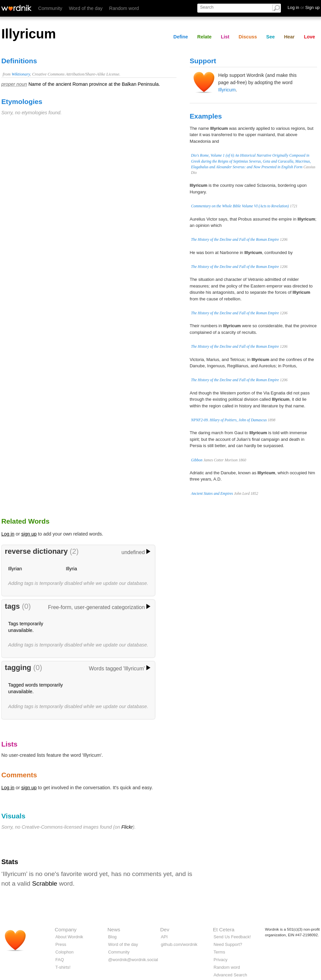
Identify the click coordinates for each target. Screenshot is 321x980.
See (271, 37)
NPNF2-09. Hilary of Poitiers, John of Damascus (229, 420)
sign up (29, 534)
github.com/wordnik (179, 944)
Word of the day (86, 8)
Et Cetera (224, 929)
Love (309, 37)
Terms (219, 952)
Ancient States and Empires (212, 493)
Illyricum (227, 90)
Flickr (127, 827)
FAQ (60, 960)
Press (61, 944)
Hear (289, 37)
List (225, 37)
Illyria (72, 569)
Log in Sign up (304, 7)
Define (181, 37)
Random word (124, 8)
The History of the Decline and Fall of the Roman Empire (235, 239)
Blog (112, 937)
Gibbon (197, 460)
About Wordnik (69, 937)
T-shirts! (63, 967)
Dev (165, 929)
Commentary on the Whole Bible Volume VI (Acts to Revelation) (240, 206)
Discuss (248, 37)
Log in (8, 534)
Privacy (221, 960)
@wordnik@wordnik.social (133, 960)
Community (50, 8)
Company (66, 929)
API (164, 937)
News (114, 929)
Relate (204, 37)
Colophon (64, 952)
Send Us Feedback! (232, 937)
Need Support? (228, 944)
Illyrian (15, 569)
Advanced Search (230, 975)
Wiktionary (21, 74)
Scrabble (45, 883)
